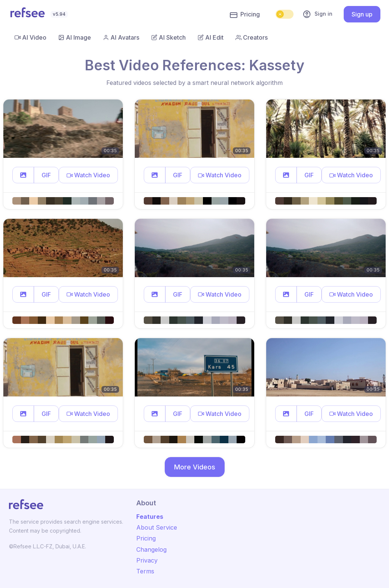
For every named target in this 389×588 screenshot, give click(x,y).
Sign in (317, 14)
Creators (252, 37)
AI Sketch (168, 37)
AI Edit (211, 37)
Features (150, 517)
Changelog (151, 549)
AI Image (75, 37)
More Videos (195, 467)
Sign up (362, 14)
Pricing (245, 15)
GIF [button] (46, 175)
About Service (157, 527)
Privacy (147, 560)
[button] (23, 175)
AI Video (31, 37)
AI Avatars (121, 37)
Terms (145, 571)
